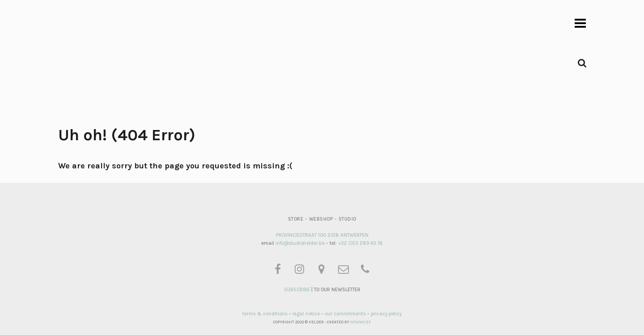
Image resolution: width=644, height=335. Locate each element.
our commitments (345, 314)
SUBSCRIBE (297, 290)
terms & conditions (265, 314)
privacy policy (386, 314)
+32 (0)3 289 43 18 (360, 243)
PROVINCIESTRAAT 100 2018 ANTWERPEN (322, 235)
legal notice (306, 314)
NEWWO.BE (360, 322)
